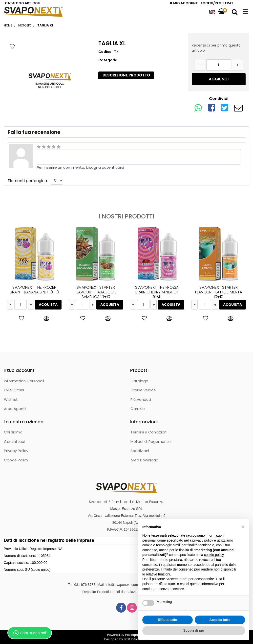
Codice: (105, 52)
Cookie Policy (16, 460)
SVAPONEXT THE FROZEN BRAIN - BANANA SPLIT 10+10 (34, 290)
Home (8, 25)
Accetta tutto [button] (220, 620)
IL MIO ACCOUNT (184, 3)
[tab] (126, 75)
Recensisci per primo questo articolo (216, 48)
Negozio (25, 25)
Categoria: (108, 60)
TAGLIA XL (45, 25)
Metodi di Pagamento (151, 441)
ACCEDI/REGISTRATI (217, 3)
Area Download (144, 460)
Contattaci (14, 441)
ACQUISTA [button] (48, 305)
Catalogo (139, 381)
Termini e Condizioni (149, 432)
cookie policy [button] (214, 555)
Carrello (138, 409)
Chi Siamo (13, 432)
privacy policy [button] (203, 540)
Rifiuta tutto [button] (168, 620)
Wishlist (11, 399)
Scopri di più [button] (194, 630)
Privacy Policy (16, 451)
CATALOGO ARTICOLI (23, 3)
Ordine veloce (143, 390)
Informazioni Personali (24, 381)
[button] (235, 12)
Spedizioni (140, 451)
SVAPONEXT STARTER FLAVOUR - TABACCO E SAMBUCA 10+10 (96, 292)
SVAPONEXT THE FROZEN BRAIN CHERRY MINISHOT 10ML (157, 292)
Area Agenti (15, 409)
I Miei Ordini (14, 390)
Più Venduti (141, 399)
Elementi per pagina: (28, 181)
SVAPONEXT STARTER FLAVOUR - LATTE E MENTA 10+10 (219, 292)
